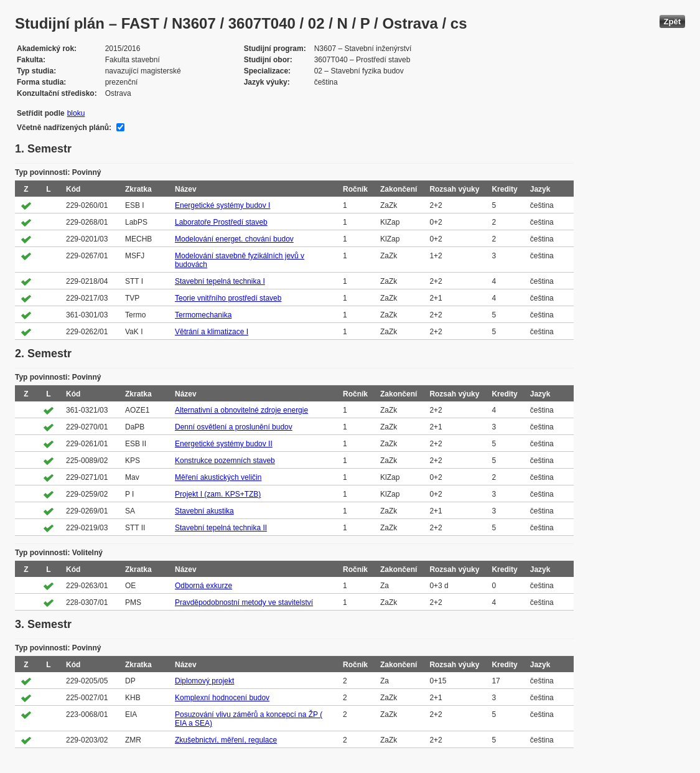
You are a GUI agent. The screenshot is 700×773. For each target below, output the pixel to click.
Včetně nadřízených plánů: (64, 128)
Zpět (672, 21)
